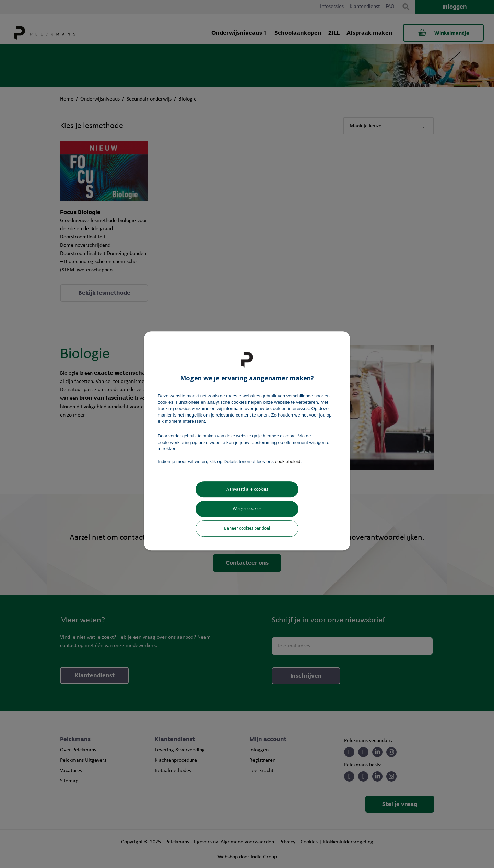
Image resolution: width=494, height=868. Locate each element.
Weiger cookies (247, 509)
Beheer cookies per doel (247, 529)
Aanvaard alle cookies (247, 489)
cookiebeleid (288, 462)
